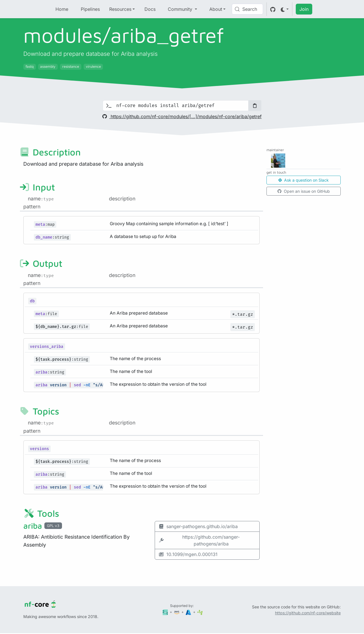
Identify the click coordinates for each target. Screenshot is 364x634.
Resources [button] (120, 9)
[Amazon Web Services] (177, 612)
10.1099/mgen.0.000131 (188, 554)
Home (62, 9)
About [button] (216, 9)
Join (304, 9)
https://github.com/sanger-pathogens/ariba (199, 540)
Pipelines (90, 9)
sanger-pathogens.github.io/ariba (198, 526)
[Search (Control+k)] (247, 9)
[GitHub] (273, 9)
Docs (150, 9)
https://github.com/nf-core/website (308, 613)
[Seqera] (166, 612)
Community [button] (181, 9)
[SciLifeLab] (200, 612)
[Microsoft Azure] (189, 612)
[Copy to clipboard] (255, 106)
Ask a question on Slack (304, 180)
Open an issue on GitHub (304, 191)
